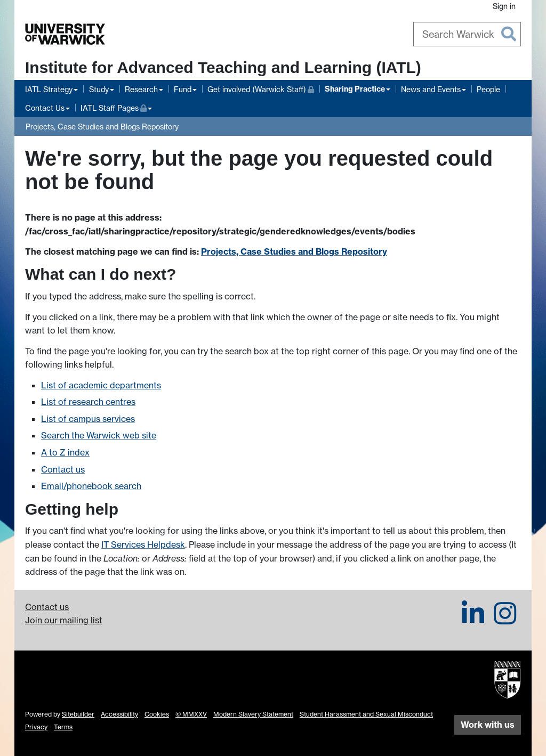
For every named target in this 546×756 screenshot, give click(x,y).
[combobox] (467, 34)
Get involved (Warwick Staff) (261, 88)
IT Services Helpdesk (143, 544)
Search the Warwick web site (99, 435)
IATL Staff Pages (116, 107)
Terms (63, 727)
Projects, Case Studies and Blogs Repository (102, 127)
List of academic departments (101, 385)
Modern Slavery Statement (253, 714)
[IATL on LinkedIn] (473, 620)
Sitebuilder (78, 714)
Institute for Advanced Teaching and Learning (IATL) (223, 67)
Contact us (63, 469)
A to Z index (65, 452)
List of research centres (88, 402)
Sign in (504, 6)
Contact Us (45, 108)
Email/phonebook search (91, 486)
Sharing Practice (355, 89)
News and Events (431, 89)
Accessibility (119, 714)
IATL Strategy (49, 89)
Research (141, 89)
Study (99, 89)
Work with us (488, 725)
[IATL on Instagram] (505, 620)
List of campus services (88, 419)
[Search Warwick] (467, 34)
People (488, 89)
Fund (183, 89)
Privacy (36, 727)
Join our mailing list (64, 620)
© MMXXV (191, 714)
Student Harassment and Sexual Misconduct (366, 714)
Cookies (157, 714)
